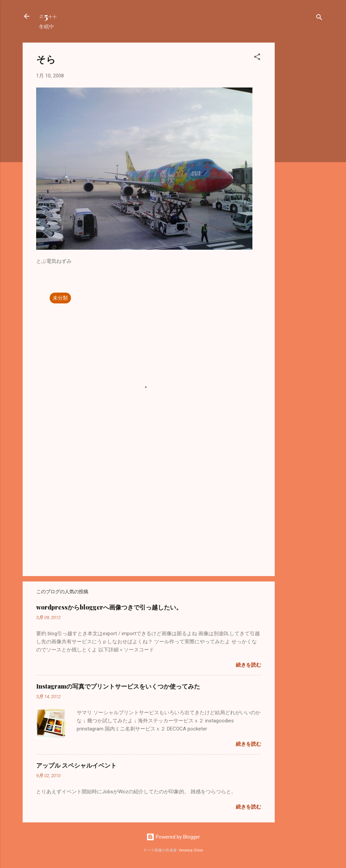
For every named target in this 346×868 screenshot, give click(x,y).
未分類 (60, 298)
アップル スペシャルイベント (76, 765)
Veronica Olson (191, 850)
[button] (257, 58)
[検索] (319, 18)
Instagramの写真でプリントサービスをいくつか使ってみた (118, 686)
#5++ (48, 16)
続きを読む (249, 665)
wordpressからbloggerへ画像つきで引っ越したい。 (109, 607)
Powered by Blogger (173, 837)
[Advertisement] (302, 144)
